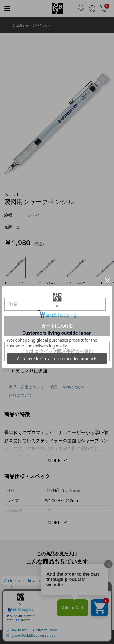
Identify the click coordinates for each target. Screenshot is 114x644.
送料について (21, 395)
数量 (14, 304)
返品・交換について (68, 387)
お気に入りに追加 (29, 371)
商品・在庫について (26, 387)
